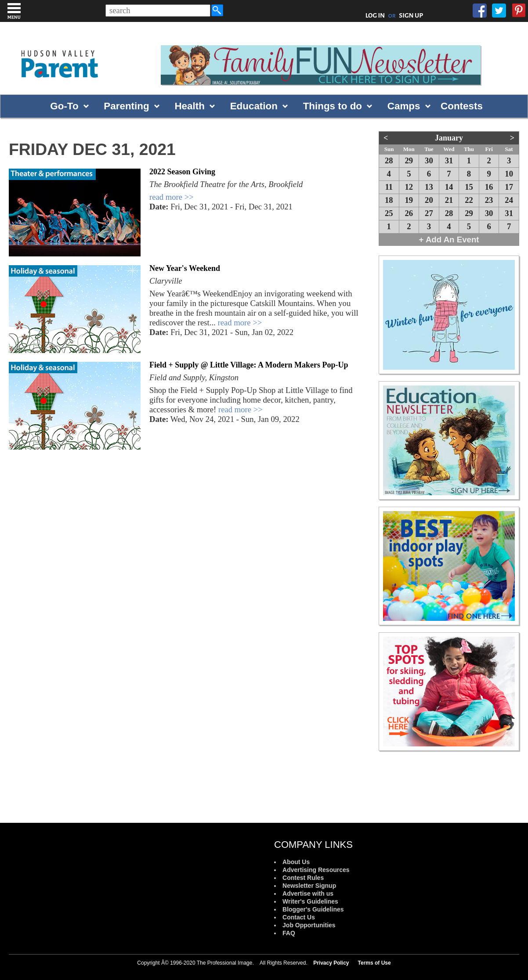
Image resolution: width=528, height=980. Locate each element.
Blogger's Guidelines (313, 909)
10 (509, 174)
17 (509, 187)
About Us (296, 862)
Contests (462, 106)
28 (389, 160)
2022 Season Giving (182, 172)
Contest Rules (303, 878)
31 (449, 160)
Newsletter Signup (309, 886)
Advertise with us (308, 894)
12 (409, 187)
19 (409, 200)
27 (429, 213)
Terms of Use (374, 963)
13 (429, 187)
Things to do (333, 106)
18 (389, 200)
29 (409, 160)
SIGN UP (411, 15)
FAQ (289, 933)
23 (489, 200)
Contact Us (299, 917)
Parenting (126, 106)
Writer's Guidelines (310, 901)
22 (469, 200)
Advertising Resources (316, 870)
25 (389, 213)
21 (449, 200)
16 (489, 187)
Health (189, 106)
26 (409, 213)
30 (429, 160)
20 (429, 200)
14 (449, 187)
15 (469, 187)
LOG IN (375, 15)
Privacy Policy (331, 963)
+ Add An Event (449, 240)
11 (389, 187)
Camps (404, 106)
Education (254, 106)
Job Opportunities (309, 925)
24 (509, 200)
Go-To (64, 106)
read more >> (172, 197)
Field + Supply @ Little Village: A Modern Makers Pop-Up (249, 365)
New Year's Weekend (185, 268)
